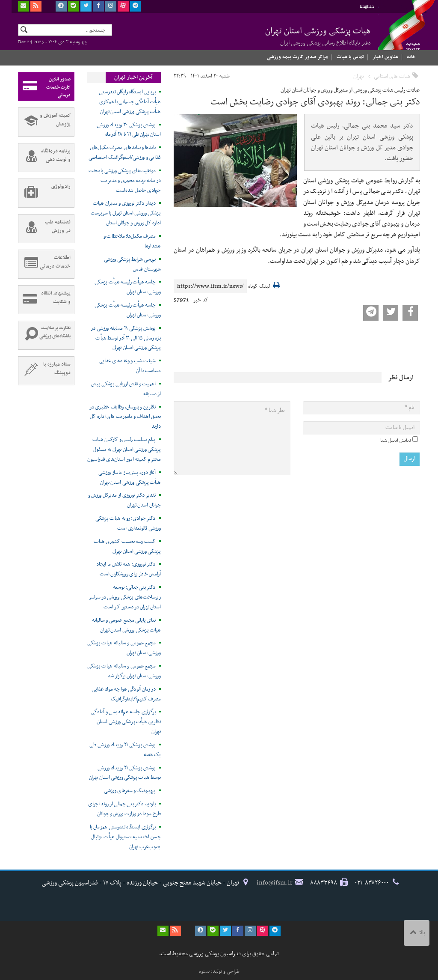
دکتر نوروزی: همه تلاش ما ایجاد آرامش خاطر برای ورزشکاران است (128, 569)
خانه (411, 57)
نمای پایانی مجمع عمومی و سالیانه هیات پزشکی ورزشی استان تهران (126, 625)
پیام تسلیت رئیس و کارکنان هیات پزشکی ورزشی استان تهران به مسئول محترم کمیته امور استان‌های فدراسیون (124, 450)
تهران (359, 76)
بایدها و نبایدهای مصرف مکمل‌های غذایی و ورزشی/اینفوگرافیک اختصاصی (125, 153)
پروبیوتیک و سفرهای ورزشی (130, 791)
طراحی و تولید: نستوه (219, 971)
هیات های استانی (392, 76)
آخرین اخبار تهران (133, 77)
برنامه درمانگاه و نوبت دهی (44, 158)
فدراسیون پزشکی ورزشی (399, 33)
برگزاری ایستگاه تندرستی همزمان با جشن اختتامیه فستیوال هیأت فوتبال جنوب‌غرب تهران (125, 837)
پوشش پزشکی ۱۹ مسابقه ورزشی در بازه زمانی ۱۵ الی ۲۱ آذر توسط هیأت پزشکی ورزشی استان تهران (126, 338)
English (367, 7)
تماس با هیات (350, 57)
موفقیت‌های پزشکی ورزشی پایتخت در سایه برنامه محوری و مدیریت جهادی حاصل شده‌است (125, 181)
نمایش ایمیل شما (396, 441)
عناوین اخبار (385, 57)
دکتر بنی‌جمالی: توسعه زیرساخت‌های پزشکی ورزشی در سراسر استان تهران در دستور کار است (125, 597)
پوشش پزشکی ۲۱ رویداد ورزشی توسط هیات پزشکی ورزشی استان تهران (125, 773)
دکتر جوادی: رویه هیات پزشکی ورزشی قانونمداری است (128, 523)
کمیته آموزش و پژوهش (44, 122)
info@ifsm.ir (275, 883)
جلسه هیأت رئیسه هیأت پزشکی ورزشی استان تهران (128, 287)
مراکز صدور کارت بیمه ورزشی (297, 57)
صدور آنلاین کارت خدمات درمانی (44, 86)
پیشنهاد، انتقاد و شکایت (44, 300)
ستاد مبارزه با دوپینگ (44, 371)
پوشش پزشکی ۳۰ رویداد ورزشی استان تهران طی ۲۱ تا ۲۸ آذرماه (129, 130)
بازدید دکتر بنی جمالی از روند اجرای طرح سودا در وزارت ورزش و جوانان (124, 809)
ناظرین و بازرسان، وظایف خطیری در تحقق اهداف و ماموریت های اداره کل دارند (125, 417)
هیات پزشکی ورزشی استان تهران (318, 36)
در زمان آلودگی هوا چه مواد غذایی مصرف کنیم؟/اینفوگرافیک (126, 694)
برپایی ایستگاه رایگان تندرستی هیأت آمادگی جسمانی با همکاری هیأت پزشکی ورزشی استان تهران (130, 102)
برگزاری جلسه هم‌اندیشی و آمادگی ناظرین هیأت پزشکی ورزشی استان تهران (126, 722)
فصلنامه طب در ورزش (44, 229)
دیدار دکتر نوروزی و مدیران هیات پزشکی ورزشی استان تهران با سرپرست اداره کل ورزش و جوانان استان (126, 213)
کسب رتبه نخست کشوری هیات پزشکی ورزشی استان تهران (127, 547)
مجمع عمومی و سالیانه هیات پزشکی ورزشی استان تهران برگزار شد (124, 671)
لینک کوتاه (259, 287)
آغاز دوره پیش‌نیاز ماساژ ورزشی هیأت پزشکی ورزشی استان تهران (129, 478)
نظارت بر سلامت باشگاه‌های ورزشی (44, 335)
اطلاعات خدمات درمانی (44, 264)
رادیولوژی (44, 193)
